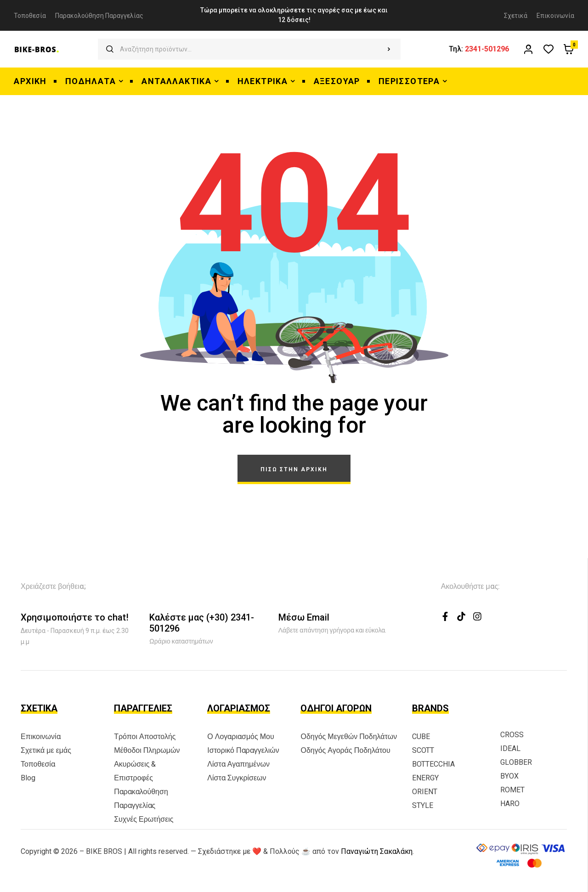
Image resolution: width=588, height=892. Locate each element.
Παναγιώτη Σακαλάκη (377, 851)
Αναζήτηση (389, 49)
